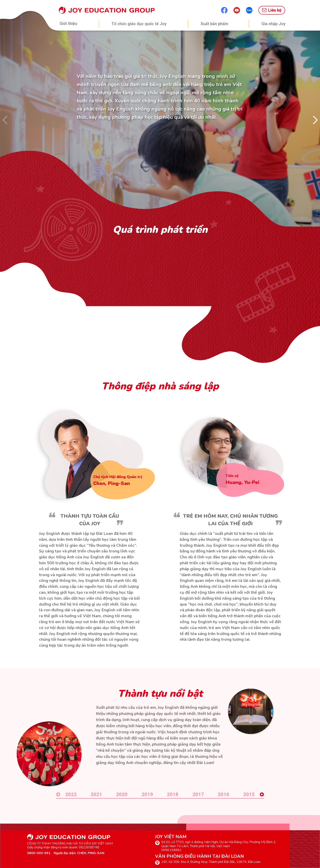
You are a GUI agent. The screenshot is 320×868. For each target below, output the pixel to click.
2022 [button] (71, 794)
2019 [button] (147, 794)
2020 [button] (122, 794)
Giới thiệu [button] (68, 24)
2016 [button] (223, 794)
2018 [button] (173, 794)
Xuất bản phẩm (214, 24)
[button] (315, 120)
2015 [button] (249, 794)
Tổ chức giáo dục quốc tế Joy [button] (139, 24)
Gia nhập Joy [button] (273, 24)
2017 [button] (198, 794)
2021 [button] (96, 794)
